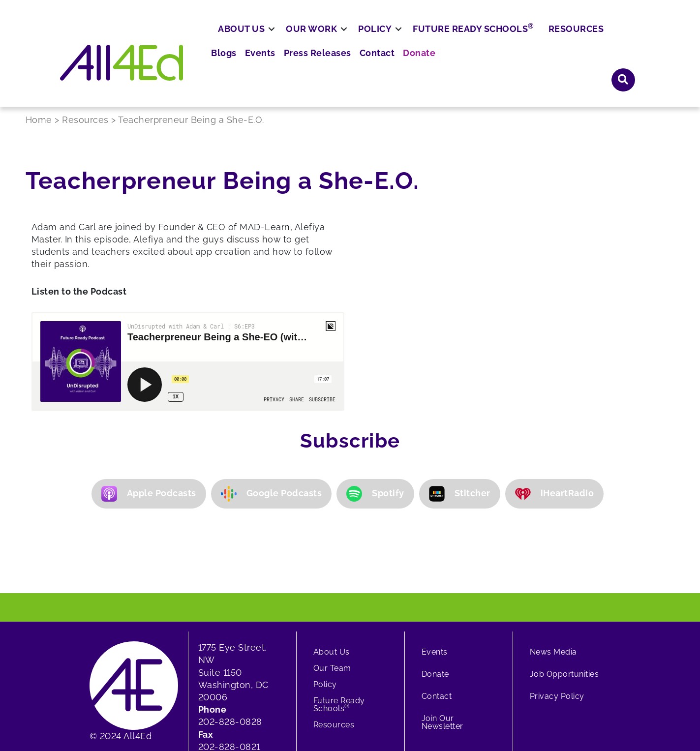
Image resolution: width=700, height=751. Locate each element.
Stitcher (460, 410)
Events (436, 39)
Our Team (332, 584)
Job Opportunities (564, 590)
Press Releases (488, 39)
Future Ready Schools (503, 66)
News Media (553, 568)
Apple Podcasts (149, 410)
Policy (405, 67)
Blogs (402, 39)
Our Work (341, 67)
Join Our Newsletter (442, 638)
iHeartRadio (555, 410)
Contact (543, 39)
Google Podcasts (272, 410)
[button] (500, 703)
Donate (582, 39)
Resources (606, 67)
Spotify (375, 410)
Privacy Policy (557, 612)
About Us (271, 67)
